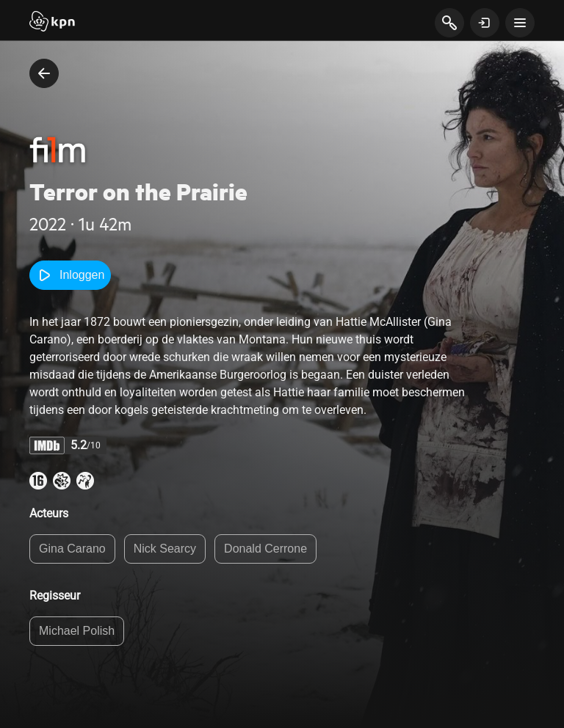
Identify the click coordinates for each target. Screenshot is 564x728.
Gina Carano (72, 549)
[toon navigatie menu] (520, 23)
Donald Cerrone (265, 549)
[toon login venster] (485, 23)
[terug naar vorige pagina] (44, 73)
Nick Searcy (165, 549)
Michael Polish (77, 631)
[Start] (52, 23)
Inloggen (70, 275)
